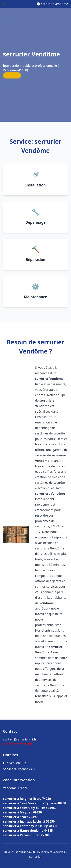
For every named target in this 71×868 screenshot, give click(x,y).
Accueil (8, 744)
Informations (23, 744)
